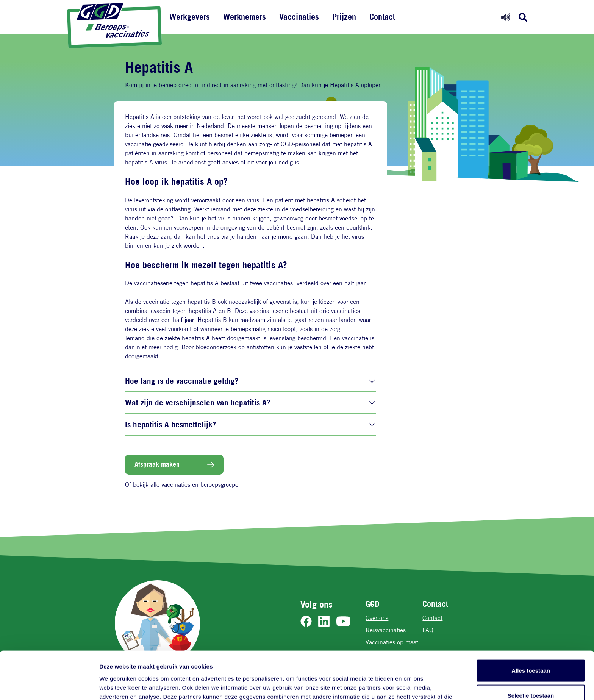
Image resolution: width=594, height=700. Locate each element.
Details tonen (409, 685)
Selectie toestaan (531, 651)
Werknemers (245, 17)
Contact (382, 17)
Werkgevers (190, 17)
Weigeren (531, 675)
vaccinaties (176, 485)
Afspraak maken (157, 464)
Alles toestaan (531, 626)
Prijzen (344, 17)
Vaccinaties (299, 17)
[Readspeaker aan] (506, 17)
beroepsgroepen (221, 485)
